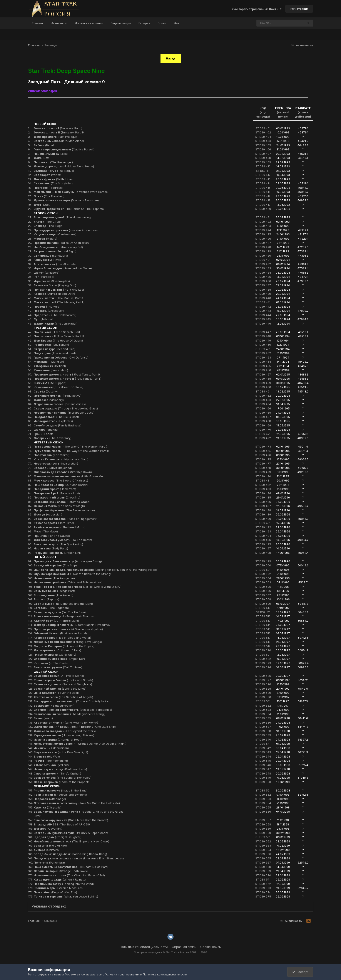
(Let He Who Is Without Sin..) (78, 587)
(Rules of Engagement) (66, 519)
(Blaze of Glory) (55, 655)
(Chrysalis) (48, 807)
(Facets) (44, 434)
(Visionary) (49, 400)
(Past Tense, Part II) (68, 379)
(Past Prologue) (56, 137)
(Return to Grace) (62, 502)
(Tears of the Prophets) (62, 782)
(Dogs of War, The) (55, 892)
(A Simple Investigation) (68, 629)
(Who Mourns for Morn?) (66, 722)
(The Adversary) (53, 438)
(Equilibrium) (51, 345)
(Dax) (42, 158)
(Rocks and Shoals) (63, 680)
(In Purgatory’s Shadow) (64, 616)
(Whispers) (47, 273)
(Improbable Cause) (64, 413)
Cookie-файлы (211, 947)
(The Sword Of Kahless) (61, 480)
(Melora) (45, 239)
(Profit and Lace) (60, 769)
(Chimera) (47, 850)
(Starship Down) (63, 472)
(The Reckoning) (51, 761)
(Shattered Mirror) (60, 527)
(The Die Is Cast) (56, 417)
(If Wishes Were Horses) (71, 192)
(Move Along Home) (64, 166)
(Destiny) (46, 391)
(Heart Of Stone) (59, 387)
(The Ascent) (53, 595)
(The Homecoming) (63, 217)
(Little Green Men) (70, 476)
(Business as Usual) (60, 633)
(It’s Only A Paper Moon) (71, 833)
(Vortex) (48, 175)
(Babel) (44, 145)
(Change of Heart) (58, 739)
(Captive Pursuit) (64, 149)
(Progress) (48, 188)
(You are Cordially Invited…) (74, 701)
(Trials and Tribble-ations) (68, 582)
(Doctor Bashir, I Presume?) (73, 625)
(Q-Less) (51, 154)
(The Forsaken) (49, 196)
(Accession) (48, 514)
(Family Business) (58, 425)
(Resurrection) (54, 706)
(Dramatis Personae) (66, 200)
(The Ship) (55, 565)
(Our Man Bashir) (61, 485)
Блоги (162, 23)
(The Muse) (46, 531)
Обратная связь (184, 947)
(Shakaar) (47, 429)
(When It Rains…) (60, 879)
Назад (171, 58)
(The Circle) (48, 222)
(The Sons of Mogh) (59, 506)
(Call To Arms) (58, 667)
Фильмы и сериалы (89, 23)
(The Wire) (47, 306)
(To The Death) (63, 540)
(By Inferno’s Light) (56, 621)
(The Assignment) (55, 578)
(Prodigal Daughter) (58, 837)
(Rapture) (46, 599)
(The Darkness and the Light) (63, 604)
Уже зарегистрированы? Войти (257, 9)
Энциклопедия (121, 23)
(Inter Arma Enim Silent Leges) (79, 858)
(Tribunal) (44, 319)
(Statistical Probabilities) (73, 710)
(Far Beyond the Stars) (65, 731)
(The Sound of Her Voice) (63, 778)
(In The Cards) (51, 663)
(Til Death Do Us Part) (71, 867)
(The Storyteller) (53, 183)
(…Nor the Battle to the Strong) (72, 574)
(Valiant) (51, 765)
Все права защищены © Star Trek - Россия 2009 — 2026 (170, 952)
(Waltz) (43, 718)
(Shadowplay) (52, 281)
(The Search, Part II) (59, 336)
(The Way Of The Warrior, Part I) (70, 446)
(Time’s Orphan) (57, 773)
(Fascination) (51, 370)
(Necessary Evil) (58, 247)
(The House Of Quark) (58, 340)
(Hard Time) (54, 523)
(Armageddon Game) (63, 268)
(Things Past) (54, 591)
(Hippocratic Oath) (61, 459)
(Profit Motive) (58, 396)
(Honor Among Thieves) (64, 735)
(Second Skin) (54, 349)
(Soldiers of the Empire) (64, 646)
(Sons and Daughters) (63, 684)
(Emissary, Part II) (59, 132)
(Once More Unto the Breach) (71, 820)
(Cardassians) (55, 234)
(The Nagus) (54, 171)
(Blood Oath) (54, 294)
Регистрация (299, 9)
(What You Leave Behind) (66, 896)
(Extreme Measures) (59, 888)
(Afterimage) (50, 799)
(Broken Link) (58, 553)
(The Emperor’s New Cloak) (71, 841)
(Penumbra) (49, 862)
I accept (300, 972)
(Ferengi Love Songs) (68, 642)
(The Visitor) (52, 455)
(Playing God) (55, 285)
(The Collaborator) (55, 315)
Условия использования (122, 974)
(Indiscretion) (56, 463)
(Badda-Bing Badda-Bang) (70, 854)
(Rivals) (48, 260)
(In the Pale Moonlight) (61, 752)
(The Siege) (48, 226)
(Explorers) (53, 421)
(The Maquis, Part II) (59, 302)
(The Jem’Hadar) (56, 323)
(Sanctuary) (51, 256)
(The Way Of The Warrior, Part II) (71, 451)
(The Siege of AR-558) (62, 824)
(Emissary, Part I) (58, 128)
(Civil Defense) (61, 357)
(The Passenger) (53, 162)
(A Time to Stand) (59, 676)
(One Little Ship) (75, 727)
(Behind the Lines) (60, 689)
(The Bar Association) (64, 510)
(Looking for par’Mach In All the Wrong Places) (96, 570)
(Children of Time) (57, 650)
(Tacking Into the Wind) (64, 884)
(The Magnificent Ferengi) (69, 714)
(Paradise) (44, 277)
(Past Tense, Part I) (67, 374)
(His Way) (47, 756)
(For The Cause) (52, 536)
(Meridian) (49, 362)
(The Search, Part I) (58, 332)
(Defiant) (50, 366)
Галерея (144, 23)
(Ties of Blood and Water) (62, 638)
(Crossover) (49, 311)
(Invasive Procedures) (66, 230)
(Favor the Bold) (56, 693)
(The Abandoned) (55, 353)
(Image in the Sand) (61, 790)
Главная (38, 23)
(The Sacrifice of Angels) (63, 697)
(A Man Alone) (59, 141)
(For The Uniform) (60, 612)
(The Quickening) (58, 544)
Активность (59, 23)
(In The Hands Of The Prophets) (69, 209)
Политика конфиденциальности (144, 947)
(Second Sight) (55, 251)
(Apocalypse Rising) (68, 561)
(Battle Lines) (54, 179)
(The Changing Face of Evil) (69, 875)
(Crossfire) (57, 497)
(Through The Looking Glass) (66, 408)
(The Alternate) (55, 264)
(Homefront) (55, 489)
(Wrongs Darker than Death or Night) (80, 744)
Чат (176, 23)
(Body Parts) (51, 548)
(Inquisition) (51, 748)
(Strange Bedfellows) (61, 871)
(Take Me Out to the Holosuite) (77, 803)
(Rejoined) (53, 468)
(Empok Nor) (59, 659)
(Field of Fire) (50, 845)
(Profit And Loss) (60, 290)
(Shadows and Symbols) (60, 795)
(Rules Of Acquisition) (62, 243)
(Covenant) (48, 828)
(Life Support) (50, 383)
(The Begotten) (51, 608)
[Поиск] (272, 23)
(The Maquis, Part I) (58, 298)
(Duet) (42, 205)
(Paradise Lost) (57, 493)
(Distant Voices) (60, 404)
